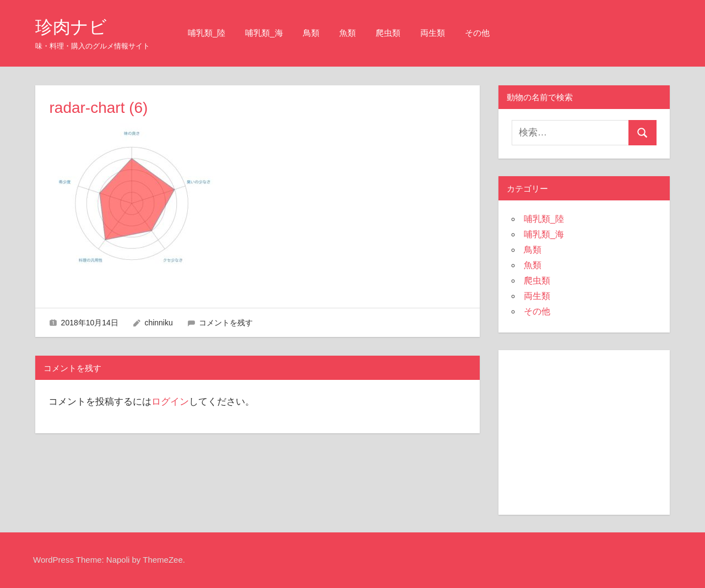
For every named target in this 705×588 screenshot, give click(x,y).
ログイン (170, 402)
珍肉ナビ (71, 27)
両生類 (433, 33)
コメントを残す (226, 323)
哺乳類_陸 (207, 33)
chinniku (158, 323)
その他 (477, 33)
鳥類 (311, 33)
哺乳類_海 (264, 33)
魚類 (348, 33)
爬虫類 (388, 33)
